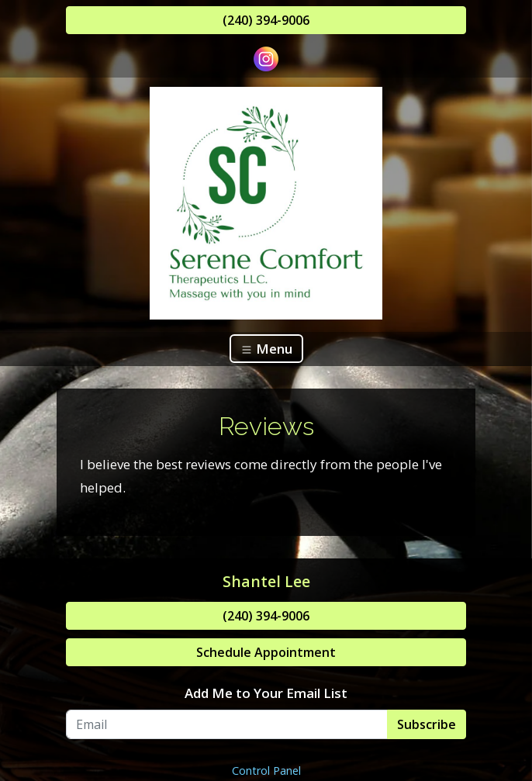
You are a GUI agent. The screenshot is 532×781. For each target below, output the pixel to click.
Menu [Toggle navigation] (266, 349)
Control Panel (266, 771)
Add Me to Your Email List (266, 693)
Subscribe (427, 724)
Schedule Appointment (266, 652)
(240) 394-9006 (266, 20)
